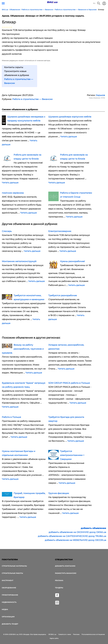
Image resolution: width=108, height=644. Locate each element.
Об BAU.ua (52, 634)
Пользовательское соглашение (93, 634)
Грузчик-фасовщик (59, 493)
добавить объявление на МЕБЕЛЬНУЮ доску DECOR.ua (75, 540)
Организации (8, 617)
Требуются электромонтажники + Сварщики (72, 455)
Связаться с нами (65, 634)
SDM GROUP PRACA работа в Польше (69, 383)
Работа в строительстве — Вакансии (32, 99)
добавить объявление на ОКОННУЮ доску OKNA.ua (77, 532)
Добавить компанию (65, 566)
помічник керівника (13, 193)
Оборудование (9, 588)
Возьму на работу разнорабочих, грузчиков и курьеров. (23, 349)
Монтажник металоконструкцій (19, 261)
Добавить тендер (10, 624)
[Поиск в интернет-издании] (99, 3)
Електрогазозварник (60, 231)
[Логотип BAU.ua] (52, 2)
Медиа (5, 609)
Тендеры (59, 588)
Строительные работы (12, 573)
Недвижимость (9, 602)
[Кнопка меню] (3, 3)
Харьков (100, 95)
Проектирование (10, 595)
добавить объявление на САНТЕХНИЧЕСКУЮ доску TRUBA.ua (72, 536)
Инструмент (8, 580)
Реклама (59, 580)
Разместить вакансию (66, 573)
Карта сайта (54, 638)
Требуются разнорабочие (63, 295)
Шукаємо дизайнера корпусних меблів (70, 117)
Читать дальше (69, 137)
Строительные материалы (14, 566)
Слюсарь (7, 231)
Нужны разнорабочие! (72, 261)
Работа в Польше (11, 417)
